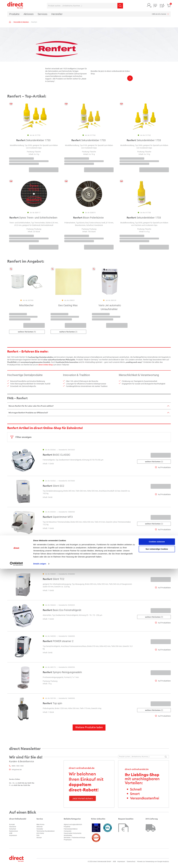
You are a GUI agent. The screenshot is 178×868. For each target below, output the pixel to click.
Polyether (67, 827)
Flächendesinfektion (71, 829)
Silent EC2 (53, 486)
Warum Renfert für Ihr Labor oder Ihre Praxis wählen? (31, 406)
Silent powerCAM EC (59, 548)
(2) (68, 332)
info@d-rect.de (17, 770)
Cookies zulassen (157, 841)
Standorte (13, 827)
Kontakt (12, 825)
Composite (68, 831)
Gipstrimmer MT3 (58, 517)
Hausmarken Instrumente (73, 833)
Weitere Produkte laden (89, 727)
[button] (149, 5)
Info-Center (40, 833)
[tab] (89, 406)
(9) (27, 332)
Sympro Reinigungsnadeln (62, 672)
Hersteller (40, 829)
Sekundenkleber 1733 (33, 140)
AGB (11, 833)
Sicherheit (13, 829)
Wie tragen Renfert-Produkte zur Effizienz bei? (28, 413)
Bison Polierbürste (88, 218)
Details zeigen (40, 863)
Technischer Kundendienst (46, 831)
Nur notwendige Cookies (157, 848)
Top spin (52, 703)
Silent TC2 (54, 579)
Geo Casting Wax (68, 305)
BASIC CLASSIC (56, 455)
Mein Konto (40, 825)
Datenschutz (14, 831)
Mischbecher (26, 305)
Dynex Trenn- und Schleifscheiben (33, 218)
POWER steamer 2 (58, 641)
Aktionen (40, 827)
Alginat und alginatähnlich (73, 825)
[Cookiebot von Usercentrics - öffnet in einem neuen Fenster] (16, 863)
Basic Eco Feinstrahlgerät (62, 610)
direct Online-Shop (46, 365)
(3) (154, 617)
